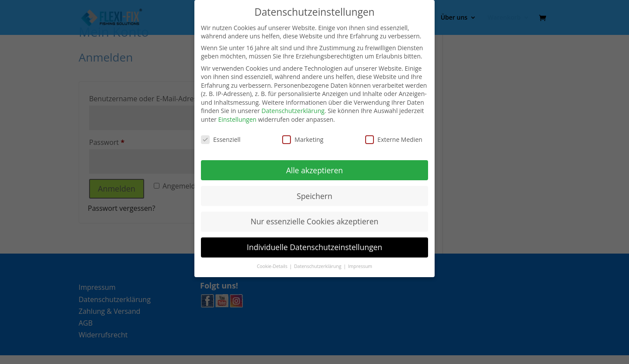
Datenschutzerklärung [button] (318, 266)
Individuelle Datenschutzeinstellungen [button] (314, 247)
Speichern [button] (314, 196)
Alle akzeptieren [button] (314, 170)
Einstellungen (237, 119)
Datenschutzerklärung (293, 111)
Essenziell (221, 139)
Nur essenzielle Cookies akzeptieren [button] (315, 221)
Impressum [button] (360, 266)
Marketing (303, 139)
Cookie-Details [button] (273, 266)
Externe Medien (394, 139)
